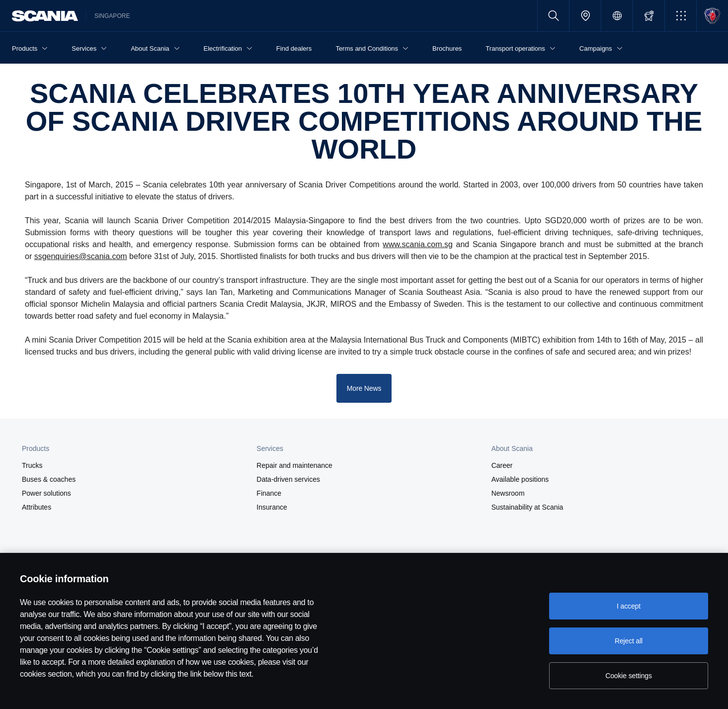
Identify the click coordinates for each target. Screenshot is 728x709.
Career (502, 465)
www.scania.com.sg (418, 244)
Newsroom (508, 493)
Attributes (37, 507)
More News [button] (364, 388)
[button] (681, 16)
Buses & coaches (49, 479)
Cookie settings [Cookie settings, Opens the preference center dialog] (629, 676)
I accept (629, 606)
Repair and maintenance (294, 465)
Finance (269, 493)
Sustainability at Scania (527, 507)
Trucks (32, 465)
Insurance (272, 507)
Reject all (629, 641)
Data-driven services (288, 479)
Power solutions (46, 493)
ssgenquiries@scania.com (81, 256)
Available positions (520, 479)
